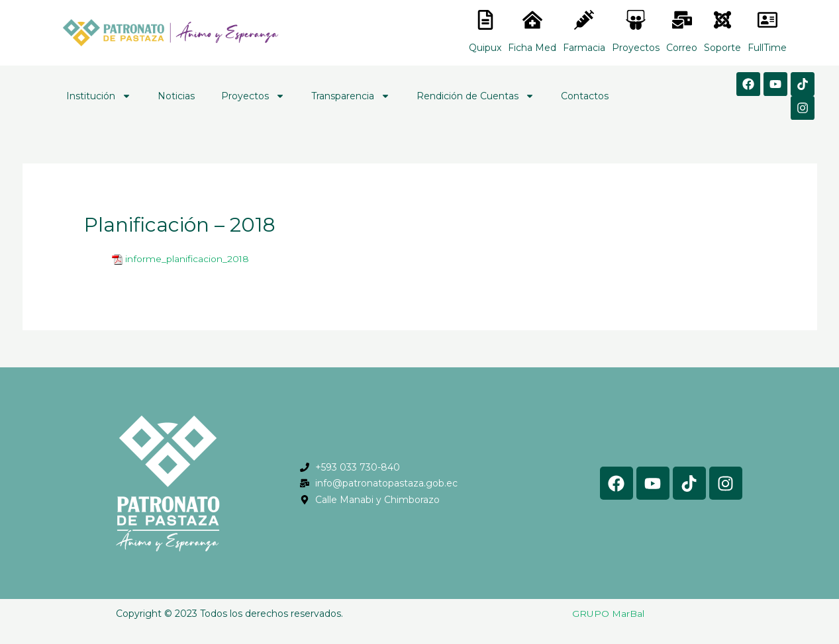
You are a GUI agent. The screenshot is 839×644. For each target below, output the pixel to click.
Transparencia (351, 96)
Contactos (585, 96)
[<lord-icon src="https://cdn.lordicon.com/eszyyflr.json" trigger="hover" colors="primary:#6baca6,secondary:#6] (722, 20)
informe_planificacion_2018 (188, 259)
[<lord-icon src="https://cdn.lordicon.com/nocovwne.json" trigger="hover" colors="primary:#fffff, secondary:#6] (485, 20)
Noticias (176, 96)
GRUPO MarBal (608, 614)
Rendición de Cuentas (475, 96)
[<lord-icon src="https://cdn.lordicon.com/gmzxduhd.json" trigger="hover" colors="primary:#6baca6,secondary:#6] (767, 20)
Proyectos (253, 96)
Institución (99, 96)
